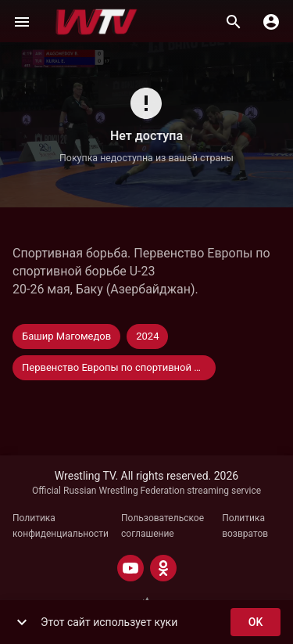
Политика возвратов (245, 526)
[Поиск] (234, 22)
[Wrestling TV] (96, 22)
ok (255, 622)
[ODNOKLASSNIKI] (163, 568)
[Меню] (22, 22)
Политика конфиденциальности (61, 526)
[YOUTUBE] (130, 568)
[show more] (22, 622)
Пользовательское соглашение (163, 526)
